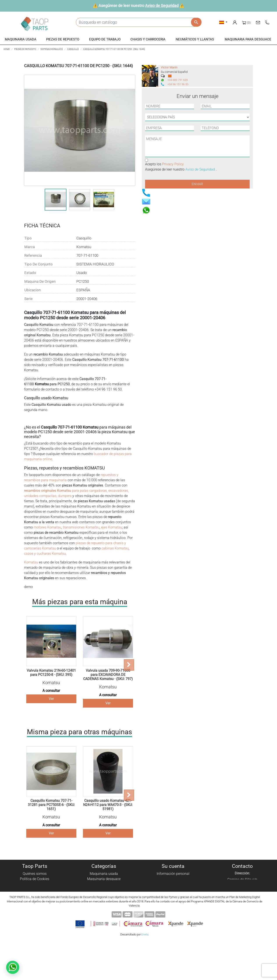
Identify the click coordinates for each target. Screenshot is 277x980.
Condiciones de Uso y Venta (35, 895)
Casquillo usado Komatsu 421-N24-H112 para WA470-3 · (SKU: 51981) (108, 805)
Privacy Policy (173, 164)
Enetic (145, 973)
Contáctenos (35, 905)
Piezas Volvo (104, 910)
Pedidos (173, 879)
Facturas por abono (173, 884)
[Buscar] (139, 22)
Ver (51, 699)
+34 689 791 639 (178, 80)
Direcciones (173, 889)
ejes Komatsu (112, 527)
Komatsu (31, 562)
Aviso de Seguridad (162, 6)
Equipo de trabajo (104, 889)
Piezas (104, 884)
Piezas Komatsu (104, 905)
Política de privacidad (35, 884)
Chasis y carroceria (104, 895)
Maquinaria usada (104, 874)
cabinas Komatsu (115, 548)
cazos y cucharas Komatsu (45, 554)
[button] (21, 40)
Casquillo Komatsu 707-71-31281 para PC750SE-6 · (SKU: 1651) (51, 805)
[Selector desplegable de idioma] (223, 22)
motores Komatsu (47, 527)
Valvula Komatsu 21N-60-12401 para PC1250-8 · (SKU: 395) (51, 673)
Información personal (173, 874)
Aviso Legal (35, 889)
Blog (35, 910)
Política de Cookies (35, 879)
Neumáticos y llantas (104, 900)
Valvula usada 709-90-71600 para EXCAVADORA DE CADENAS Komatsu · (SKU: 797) (108, 675)
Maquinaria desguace (104, 879)
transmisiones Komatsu (81, 527)
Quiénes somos (35, 874)
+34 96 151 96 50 (178, 84)
